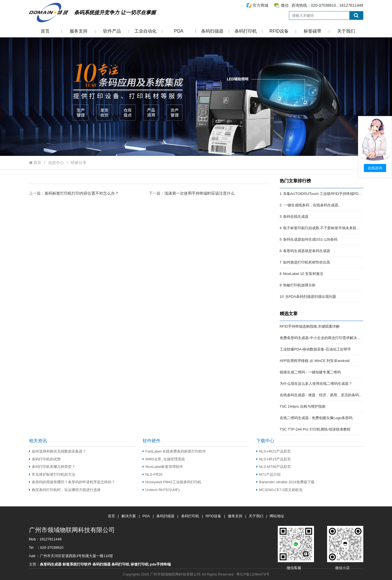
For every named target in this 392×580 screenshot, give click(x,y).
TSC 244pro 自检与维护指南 (303, 406)
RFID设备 (279, 31)
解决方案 (129, 516)
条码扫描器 (212, 31)
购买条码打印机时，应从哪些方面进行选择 (65, 490)
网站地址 (277, 516)
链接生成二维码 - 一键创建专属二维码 (310, 372)
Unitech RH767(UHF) (161, 490)
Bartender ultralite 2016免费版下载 (286, 482)
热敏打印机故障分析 (299, 285)
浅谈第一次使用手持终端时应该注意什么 (199, 193)
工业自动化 (145, 31)
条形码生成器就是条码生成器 (307, 251)
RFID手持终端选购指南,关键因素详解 (310, 326)
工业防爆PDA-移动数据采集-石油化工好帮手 (315, 349)
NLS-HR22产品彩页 (274, 451)
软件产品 (112, 31)
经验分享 (79, 163)
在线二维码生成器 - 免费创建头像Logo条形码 (316, 418)
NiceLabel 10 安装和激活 (303, 274)
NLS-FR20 (153, 474)
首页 (45, 31)
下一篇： (192, 193)
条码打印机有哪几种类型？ (52, 467)
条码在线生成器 (296, 217)
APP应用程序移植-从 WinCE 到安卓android (315, 361)
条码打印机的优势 (45, 459)
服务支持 (79, 31)
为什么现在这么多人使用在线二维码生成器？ (316, 384)
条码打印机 (246, 31)
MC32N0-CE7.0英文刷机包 (279, 490)
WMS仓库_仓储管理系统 (164, 459)
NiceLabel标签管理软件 (163, 467)
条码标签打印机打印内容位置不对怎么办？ (82, 193)
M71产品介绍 (268, 474)
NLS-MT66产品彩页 (274, 467)
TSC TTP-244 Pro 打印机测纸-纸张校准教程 (315, 429)
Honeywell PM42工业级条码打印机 (172, 482)
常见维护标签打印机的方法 (52, 474)
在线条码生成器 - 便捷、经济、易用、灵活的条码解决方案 (327, 395)
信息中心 (56, 163)
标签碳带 (313, 31)
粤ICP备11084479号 (253, 574)
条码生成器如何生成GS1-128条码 (310, 239)
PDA (179, 31)
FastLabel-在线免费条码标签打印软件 (174, 451)
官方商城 (260, 5)
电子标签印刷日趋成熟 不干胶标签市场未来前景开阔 (325, 228)
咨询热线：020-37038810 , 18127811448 (305, 5)
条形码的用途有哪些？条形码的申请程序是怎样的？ (72, 482)
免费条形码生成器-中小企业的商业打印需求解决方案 (322, 338)
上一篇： (74, 193)
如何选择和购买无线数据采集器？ (58, 451)
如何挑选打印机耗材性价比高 (307, 262)
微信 (285, 5)
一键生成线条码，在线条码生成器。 (313, 205)
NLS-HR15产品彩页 (274, 459)
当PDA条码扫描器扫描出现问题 (311, 297)
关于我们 (346, 31)
